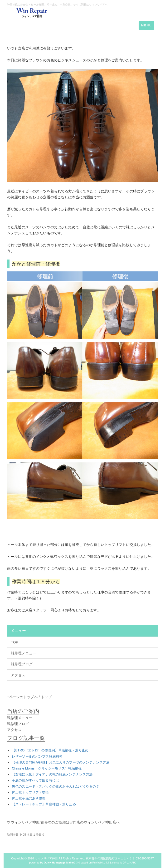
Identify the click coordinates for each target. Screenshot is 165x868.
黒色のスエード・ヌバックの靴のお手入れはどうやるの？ (56, 786)
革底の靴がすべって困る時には (35, 780)
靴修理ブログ (22, 664)
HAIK (133, 863)
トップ (46, 697)
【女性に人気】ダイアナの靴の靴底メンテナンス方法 (52, 774)
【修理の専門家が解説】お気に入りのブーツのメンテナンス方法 (61, 762)
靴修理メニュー (24, 653)
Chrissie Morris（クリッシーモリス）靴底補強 (47, 768)
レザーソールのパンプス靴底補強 (37, 756)
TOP (15, 642)
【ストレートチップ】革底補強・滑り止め (44, 804)
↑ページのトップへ (22, 697)
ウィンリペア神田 (46, 858)
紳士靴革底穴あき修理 (29, 798)
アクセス (18, 675)
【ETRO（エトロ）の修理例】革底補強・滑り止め (50, 750)
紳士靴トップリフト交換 (30, 792)
